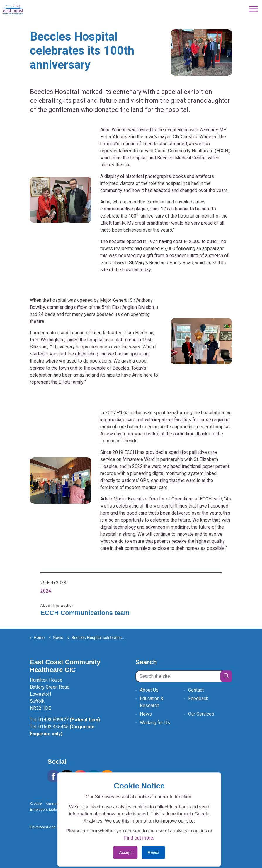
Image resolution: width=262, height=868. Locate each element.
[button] (226, 676)
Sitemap (53, 804)
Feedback (198, 699)
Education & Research (152, 702)
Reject (154, 852)
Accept (125, 852)
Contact (196, 690)
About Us (149, 690)
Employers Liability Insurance (57, 809)
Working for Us (155, 723)
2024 (46, 591)
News (146, 714)
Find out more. (139, 838)
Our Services (201, 714)
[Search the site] (184, 676)
